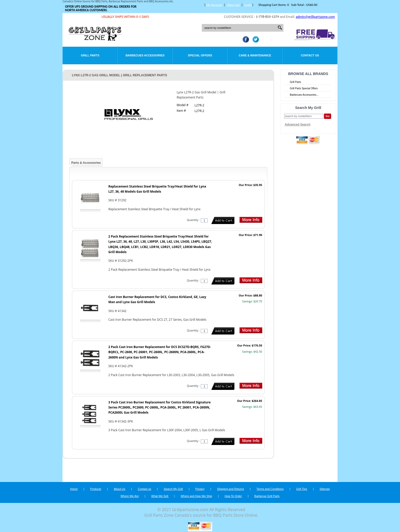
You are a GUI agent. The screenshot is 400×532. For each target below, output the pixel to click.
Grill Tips (302, 489)
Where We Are (129, 496)
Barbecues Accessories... (304, 95)
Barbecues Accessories (145, 55)
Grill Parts (90, 55)
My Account (214, 5)
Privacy (200, 489)
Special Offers (200, 55)
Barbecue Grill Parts (267, 496)
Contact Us (310, 55)
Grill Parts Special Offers (304, 88)
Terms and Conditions (270, 489)
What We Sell (160, 496)
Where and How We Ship (196, 496)
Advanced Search (298, 125)
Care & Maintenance (255, 55)
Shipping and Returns (231, 489)
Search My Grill (173, 489)
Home (74, 489)
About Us (120, 489)
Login (248, 5)
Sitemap (325, 489)
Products (96, 489)
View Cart (233, 5)
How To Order (233, 496)
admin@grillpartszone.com (315, 17)
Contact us (145, 489)
